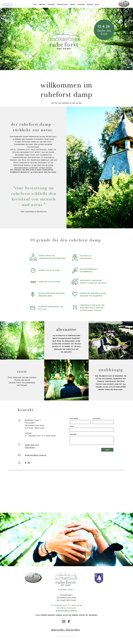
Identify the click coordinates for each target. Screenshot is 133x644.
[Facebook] (25, 463)
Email (72, 426)
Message (73, 434)
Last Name (97, 418)
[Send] (107, 450)
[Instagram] (29, 463)
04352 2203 (30, 445)
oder (37, 445)
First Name (74, 418)
